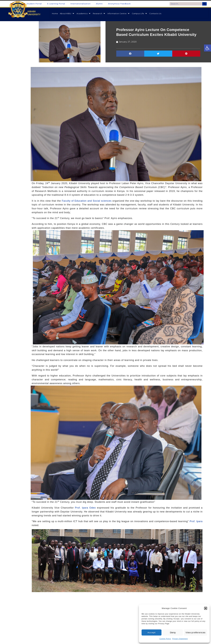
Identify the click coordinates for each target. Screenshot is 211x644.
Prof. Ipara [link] (196, 521)
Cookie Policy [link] (165, 639)
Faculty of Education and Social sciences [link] (87, 201)
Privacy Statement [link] (180, 639)
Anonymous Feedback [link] (119, 4)
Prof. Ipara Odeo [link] (85, 508)
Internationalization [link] (80, 4)
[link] (208, 48)
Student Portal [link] (34, 4)
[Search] (204, 4)
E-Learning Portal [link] (56, 4)
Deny (173, 632)
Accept (152, 632)
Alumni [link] (99, 4)
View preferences (196, 632)
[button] (206, 608)
